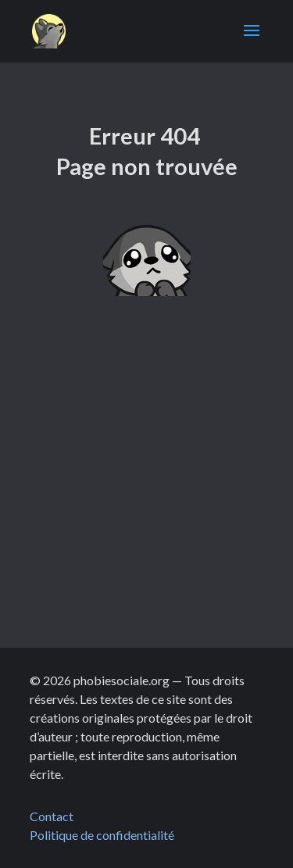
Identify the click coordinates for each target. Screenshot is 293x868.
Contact (52, 816)
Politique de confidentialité (103, 835)
